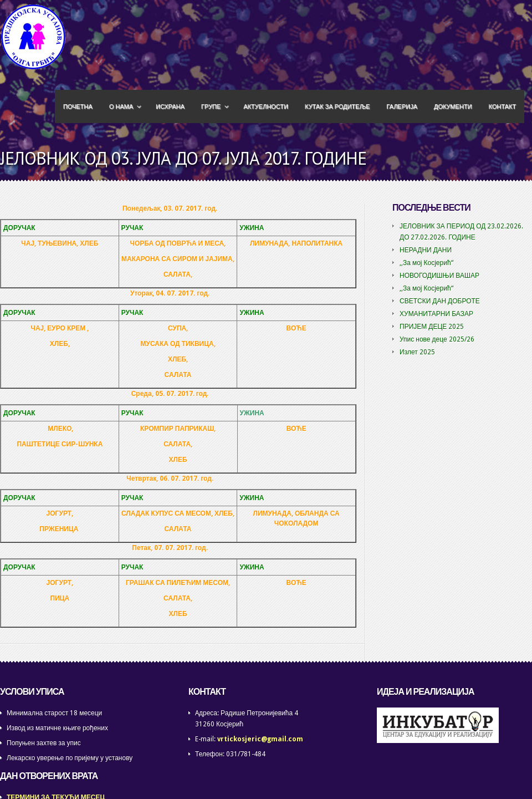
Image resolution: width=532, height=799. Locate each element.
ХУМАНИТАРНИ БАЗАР (436, 314)
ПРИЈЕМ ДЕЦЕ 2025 (432, 327)
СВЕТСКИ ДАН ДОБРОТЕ (440, 301)
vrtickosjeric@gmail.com (260, 739)
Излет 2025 (417, 352)
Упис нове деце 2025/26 (437, 339)
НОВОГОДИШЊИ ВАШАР (439, 276)
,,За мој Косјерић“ (426, 263)
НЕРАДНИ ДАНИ (426, 250)
